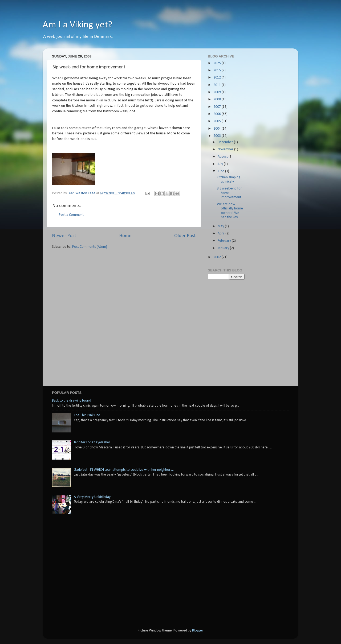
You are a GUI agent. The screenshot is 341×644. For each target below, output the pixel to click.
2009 (218, 92)
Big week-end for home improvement (229, 193)
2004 (218, 129)
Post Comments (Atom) (90, 247)
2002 (218, 257)
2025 (218, 63)
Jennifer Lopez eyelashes (92, 442)
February (225, 241)
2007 (218, 107)
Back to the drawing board (72, 401)
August (223, 157)
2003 (218, 136)
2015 (218, 70)
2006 (218, 114)
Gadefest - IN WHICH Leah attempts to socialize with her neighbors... (124, 470)
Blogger (198, 631)
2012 (218, 78)
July (221, 164)
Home (125, 236)
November (226, 149)
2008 (218, 99)
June (221, 171)
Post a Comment (71, 215)
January (224, 248)
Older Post (185, 236)
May (221, 226)
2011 (218, 85)
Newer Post (64, 236)
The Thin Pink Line (87, 415)
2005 (218, 121)
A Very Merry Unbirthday (92, 497)
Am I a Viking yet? (78, 25)
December (226, 142)
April (222, 234)
